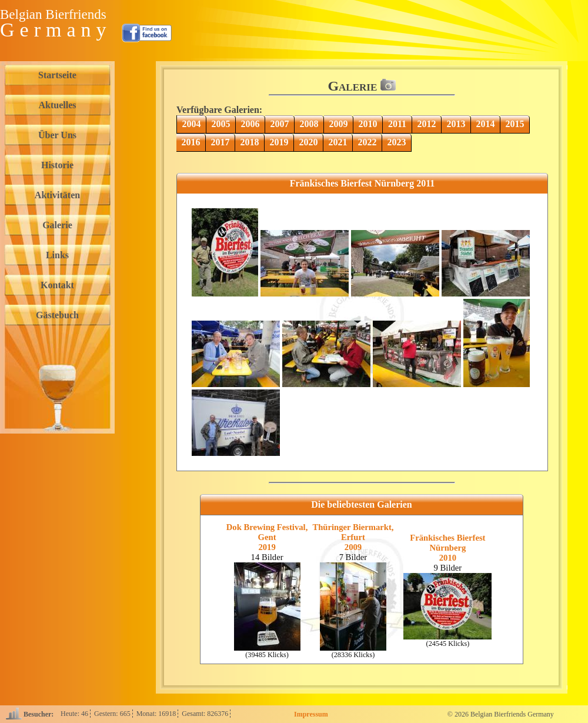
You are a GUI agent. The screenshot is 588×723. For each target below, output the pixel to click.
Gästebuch (57, 315)
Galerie (57, 225)
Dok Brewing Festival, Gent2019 (267, 537)
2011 (397, 124)
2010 (368, 124)
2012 (427, 124)
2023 (397, 142)
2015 (515, 124)
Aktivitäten (57, 195)
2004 (192, 124)
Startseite (57, 75)
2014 (486, 124)
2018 (250, 142)
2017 (220, 142)
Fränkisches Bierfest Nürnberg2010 (447, 548)
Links (57, 255)
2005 (221, 124)
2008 (309, 124)
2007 (280, 124)
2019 (279, 142)
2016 (191, 142)
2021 (338, 142)
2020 (309, 142)
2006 (250, 124)
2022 (367, 142)
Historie (57, 165)
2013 (456, 124)
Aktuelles (58, 105)
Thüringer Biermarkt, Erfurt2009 (353, 537)
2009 (339, 124)
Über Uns (57, 135)
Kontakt (57, 285)
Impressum (311, 714)
